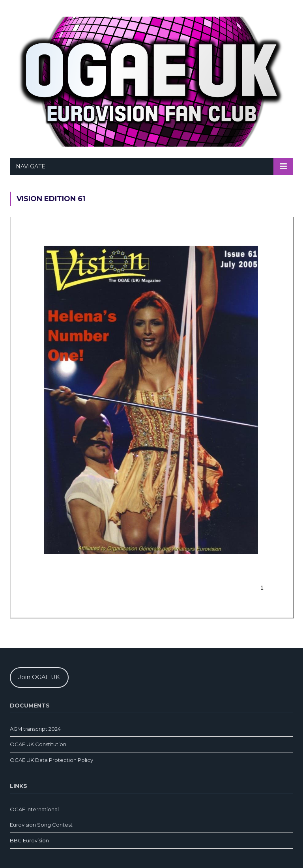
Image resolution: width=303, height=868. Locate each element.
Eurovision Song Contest (41, 825)
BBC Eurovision (29, 840)
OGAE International (34, 809)
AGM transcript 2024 (35, 729)
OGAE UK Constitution (38, 744)
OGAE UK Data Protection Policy (51, 760)
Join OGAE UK (39, 677)
